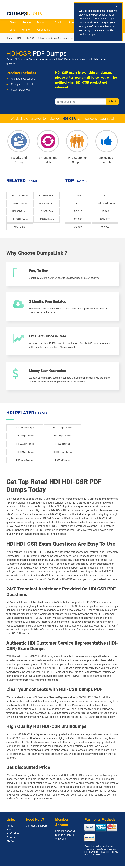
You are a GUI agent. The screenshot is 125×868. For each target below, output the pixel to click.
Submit (112, 101)
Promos (11, 839)
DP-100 (105, 211)
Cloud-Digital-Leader (105, 203)
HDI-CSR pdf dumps (25, 429)
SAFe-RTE (105, 219)
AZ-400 (78, 227)
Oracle (58, 23)
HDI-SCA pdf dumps (25, 446)
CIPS (12, 30)
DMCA (10, 843)
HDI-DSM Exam (47, 196)
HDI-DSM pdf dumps (25, 438)
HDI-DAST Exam (19, 196)
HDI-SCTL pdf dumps (63, 454)
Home (9, 38)
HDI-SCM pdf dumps (25, 454)
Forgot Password (65, 833)
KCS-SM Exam (47, 219)
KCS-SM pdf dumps (25, 462)
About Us (12, 832)
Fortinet (26, 30)
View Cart (61, 841)
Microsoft (43, 23)
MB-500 (78, 219)
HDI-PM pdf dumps (63, 438)
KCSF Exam (20, 227)
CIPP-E (78, 196)
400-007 (105, 227)
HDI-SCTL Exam (20, 219)
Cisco (13, 23)
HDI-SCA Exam (46, 203)
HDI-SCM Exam (47, 211)
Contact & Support (36, 828)
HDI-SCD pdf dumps (63, 446)
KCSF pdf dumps (63, 462)
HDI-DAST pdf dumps (63, 429)
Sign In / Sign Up (65, 837)
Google (27, 23)
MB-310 (78, 211)
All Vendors (43, 30)
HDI (19, 38)
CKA (105, 196)
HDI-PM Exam (20, 203)
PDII (78, 203)
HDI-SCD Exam (19, 211)
